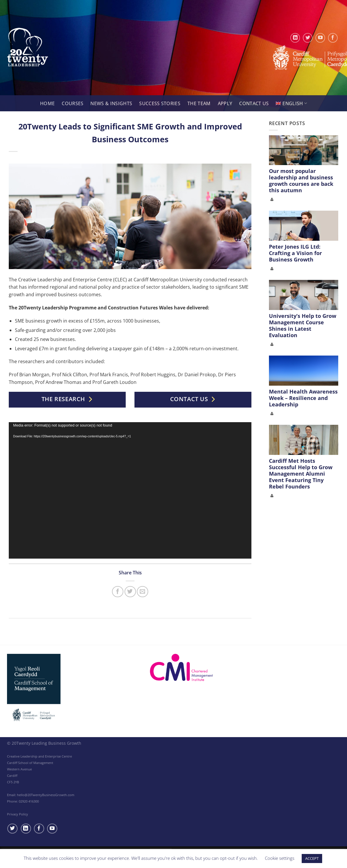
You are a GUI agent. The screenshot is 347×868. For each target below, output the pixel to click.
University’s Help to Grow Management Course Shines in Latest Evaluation (303, 325)
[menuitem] (291, 103)
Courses (72, 103)
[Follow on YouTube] (320, 38)
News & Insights (111, 103)
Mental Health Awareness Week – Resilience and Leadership (303, 398)
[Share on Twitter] (130, 592)
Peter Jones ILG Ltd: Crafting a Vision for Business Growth (295, 253)
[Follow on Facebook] (333, 38)
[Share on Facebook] (118, 592)
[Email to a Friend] (143, 592)
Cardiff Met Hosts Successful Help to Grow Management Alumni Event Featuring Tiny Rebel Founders (301, 474)
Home (47, 103)
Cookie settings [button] (280, 858)
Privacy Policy (18, 814)
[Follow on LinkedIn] (295, 38)
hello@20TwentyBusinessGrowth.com (46, 795)
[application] (130, 490)
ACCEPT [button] (312, 858)
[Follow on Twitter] (308, 38)
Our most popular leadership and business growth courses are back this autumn (301, 181)
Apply (225, 103)
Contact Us (254, 103)
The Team (199, 103)
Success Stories (160, 103)
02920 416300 (29, 801)
